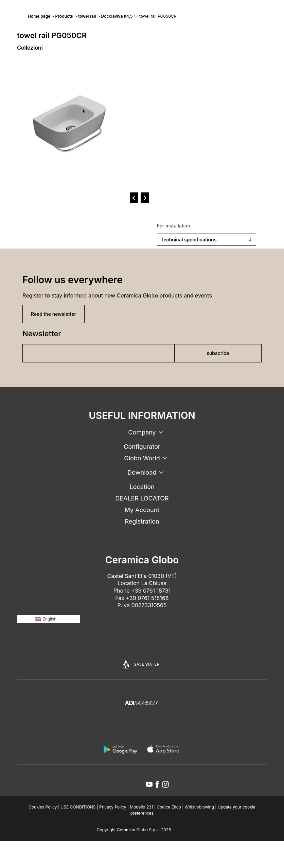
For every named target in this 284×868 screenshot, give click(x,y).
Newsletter (42, 334)
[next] (145, 198)
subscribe (218, 353)
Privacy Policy (113, 807)
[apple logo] (164, 749)
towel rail (87, 16)
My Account (142, 510)
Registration (142, 521)
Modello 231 (141, 807)
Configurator (142, 447)
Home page (39, 16)
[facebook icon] (157, 784)
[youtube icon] (149, 784)
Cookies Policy (43, 807)
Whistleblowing (199, 807)
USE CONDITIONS (78, 807)
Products (64, 16)
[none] (49, 619)
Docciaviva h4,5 (117, 16)
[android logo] (120, 749)
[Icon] (142, 664)
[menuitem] (49, 619)
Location (142, 487)
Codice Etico (169, 807)
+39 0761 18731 (151, 591)
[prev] (134, 198)
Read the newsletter (54, 314)
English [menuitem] (50, 619)
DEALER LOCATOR (142, 498)
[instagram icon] (165, 784)
